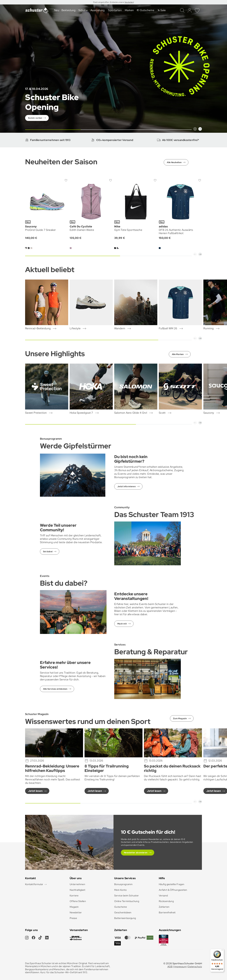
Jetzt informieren (126, 486)
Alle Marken (178, 354)
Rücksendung (166, 901)
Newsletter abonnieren (136, 853)
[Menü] (222, 951)
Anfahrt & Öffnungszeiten (173, 890)
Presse (73, 918)
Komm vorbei (35, 118)
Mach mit (122, 624)
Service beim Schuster (127, 896)
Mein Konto (120, 890)
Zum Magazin (180, 718)
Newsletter (76, 912)
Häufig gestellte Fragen (172, 884)
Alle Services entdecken (55, 689)
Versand (163, 896)
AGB (170, 967)
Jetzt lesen (35, 791)
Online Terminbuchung (127, 901)
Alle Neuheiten (174, 162)
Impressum (180, 967)
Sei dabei (48, 551)
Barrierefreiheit (167, 912)
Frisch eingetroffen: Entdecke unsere (109, 2)
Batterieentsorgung (125, 918)
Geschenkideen (123, 912)
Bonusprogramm (123, 884)
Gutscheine (121, 907)
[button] (195, 129)
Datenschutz (195, 967)
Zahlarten (164, 907)
